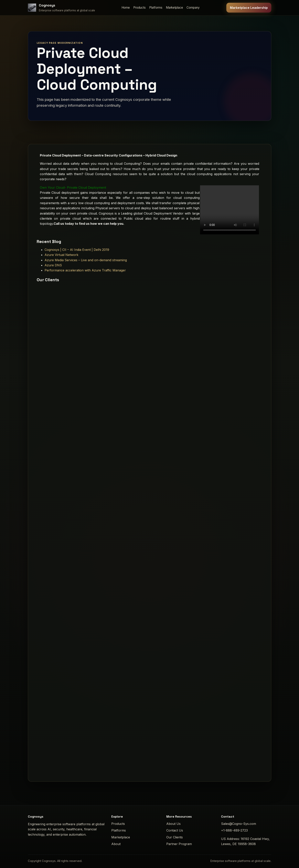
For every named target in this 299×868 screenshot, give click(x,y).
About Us (173, 824)
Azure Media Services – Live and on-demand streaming (86, 260)
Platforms (156, 8)
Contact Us (175, 830)
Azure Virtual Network (61, 255)
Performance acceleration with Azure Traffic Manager (85, 270)
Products (139, 8)
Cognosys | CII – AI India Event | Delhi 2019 (77, 250)
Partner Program (179, 844)
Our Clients (175, 837)
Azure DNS (53, 265)
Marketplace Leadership (249, 8)
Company (193, 8)
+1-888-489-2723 (234, 830)
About (116, 844)
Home (126, 8)
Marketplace (174, 8)
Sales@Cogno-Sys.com (239, 824)
